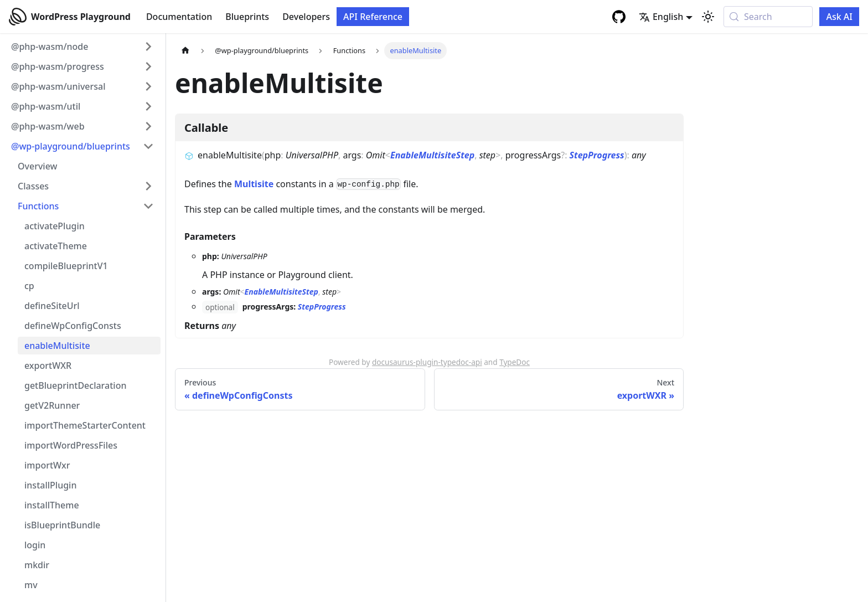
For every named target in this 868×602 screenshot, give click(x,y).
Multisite (254, 184)
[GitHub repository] (619, 17)
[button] (82, 47)
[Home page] (185, 51)
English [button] (661, 17)
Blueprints (247, 17)
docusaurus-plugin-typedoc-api (427, 362)
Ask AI (839, 17)
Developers (306, 17)
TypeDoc (515, 362)
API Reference (373, 17)
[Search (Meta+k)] (768, 17)
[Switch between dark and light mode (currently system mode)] (708, 17)
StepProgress (597, 155)
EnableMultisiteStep (432, 155)
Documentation (179, 17)
